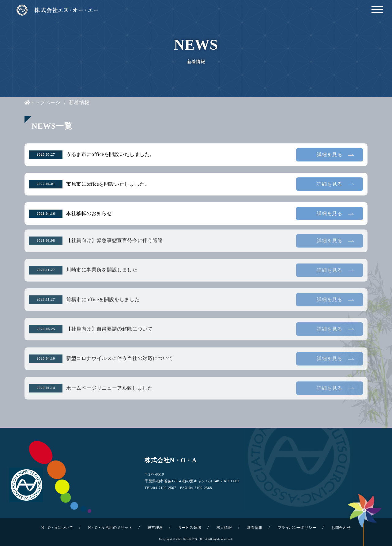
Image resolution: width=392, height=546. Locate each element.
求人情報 (224, 528)
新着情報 (255, 528)
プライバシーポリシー (297, 528)
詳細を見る (329, 155)
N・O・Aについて (57, 528)
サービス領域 (190, 528)
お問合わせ (341, 528)
